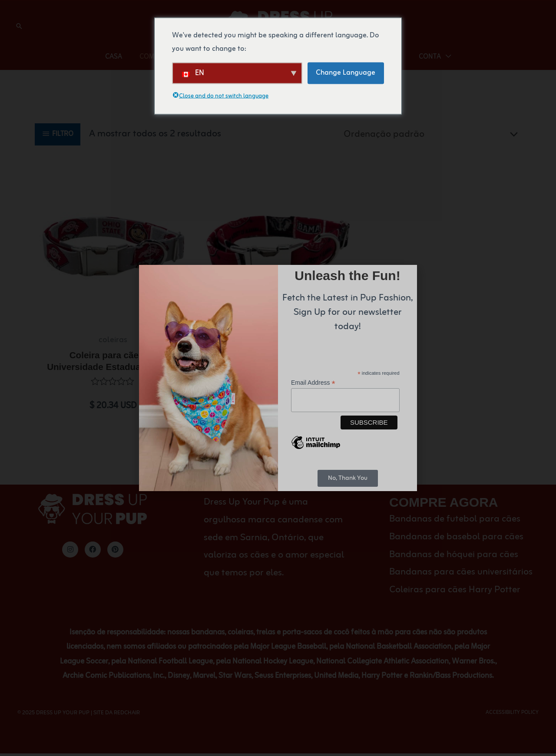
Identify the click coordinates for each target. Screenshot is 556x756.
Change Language (346, 73)
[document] (278, 378)
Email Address (313, 383)
